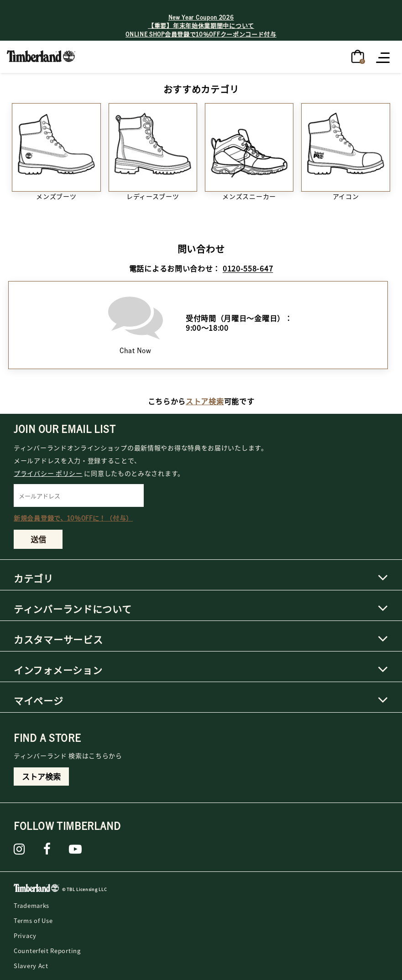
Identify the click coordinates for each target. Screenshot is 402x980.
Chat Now (136, 323)
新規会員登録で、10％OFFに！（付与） (73, 518)
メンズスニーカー (249, 196)
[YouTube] (76, 849)
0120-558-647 (248, 268)
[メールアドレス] (79, 495)
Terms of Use (33, 920)
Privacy (25, 936)
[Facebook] (47, 849)
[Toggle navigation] (384, 57)
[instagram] (19, 849)
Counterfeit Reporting (47, 951)
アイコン (346, 196)
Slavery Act (31, 966)
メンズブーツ (56, 196)
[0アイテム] (358, 56)
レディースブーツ (153, 196)
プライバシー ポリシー (48, 473)
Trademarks (31, 905)
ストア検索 (205, 401)
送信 (38, 539)
